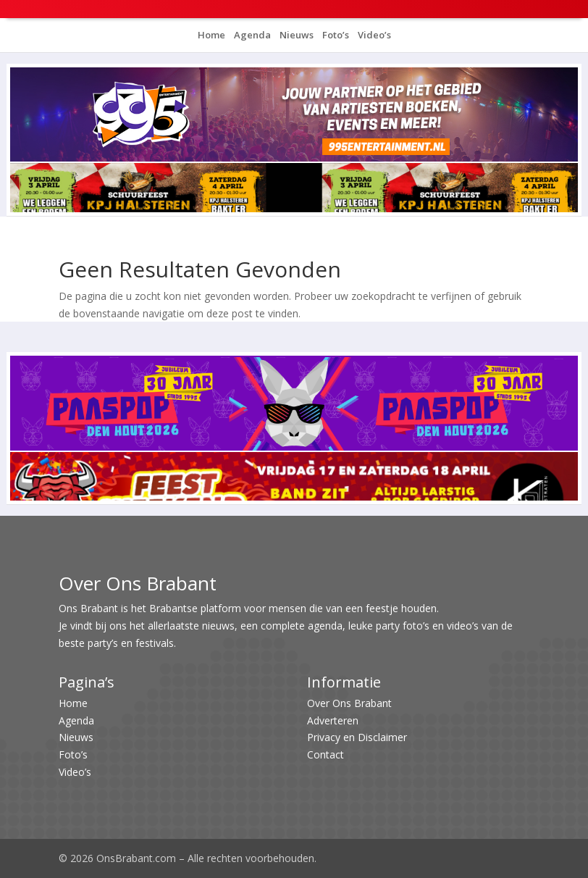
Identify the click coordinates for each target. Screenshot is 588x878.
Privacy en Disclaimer (357, 737)
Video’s (373, 35)
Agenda (251, 35)
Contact (325, 754)
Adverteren (333, 720)
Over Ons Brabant (349, 703)
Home (211, 35)
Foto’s (335, 35)
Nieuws (295, 35)
